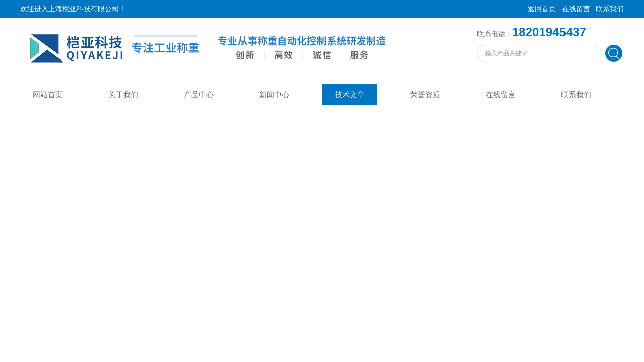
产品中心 (199, 95)
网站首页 (48, 95)
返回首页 (542, 9)
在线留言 (576, 9)
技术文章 (350, 95)
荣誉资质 (425, 95)
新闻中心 (274, 95)
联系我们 (610, 9)
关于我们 (123, 95)
